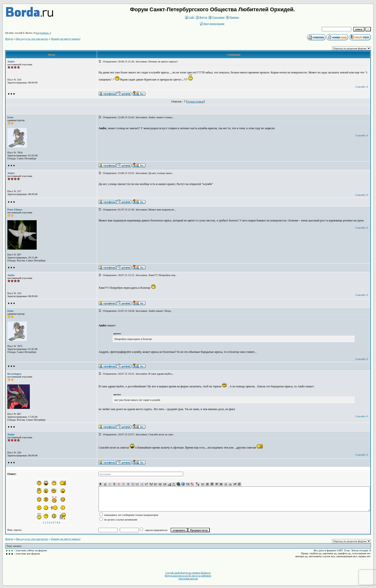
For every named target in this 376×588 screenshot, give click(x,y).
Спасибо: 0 (362, 87)
